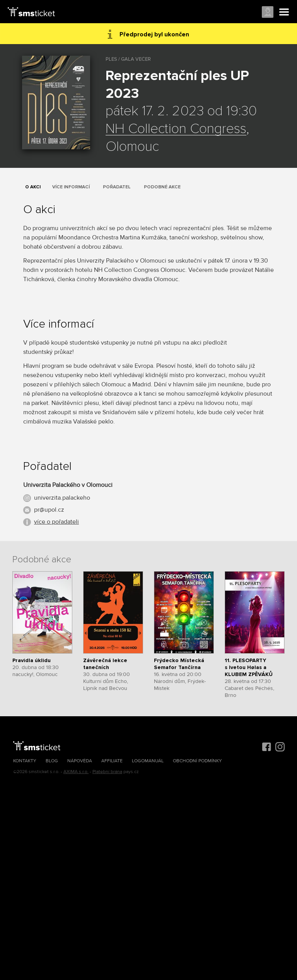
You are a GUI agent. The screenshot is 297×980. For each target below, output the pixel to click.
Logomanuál (148, 761)
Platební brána (107, 772)
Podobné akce (162, 187)
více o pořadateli (56, 522)
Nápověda (80, 761)
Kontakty (25, 761)
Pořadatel (117, 187)
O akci (33, 187)
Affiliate (112, 761)
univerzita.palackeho (62, 498)
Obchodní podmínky (197, 761)
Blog (52, 761)
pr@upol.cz (49, 510)
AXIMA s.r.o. (76, 772)
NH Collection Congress (176, 129)
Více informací (71, 187)
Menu (284, 12)
